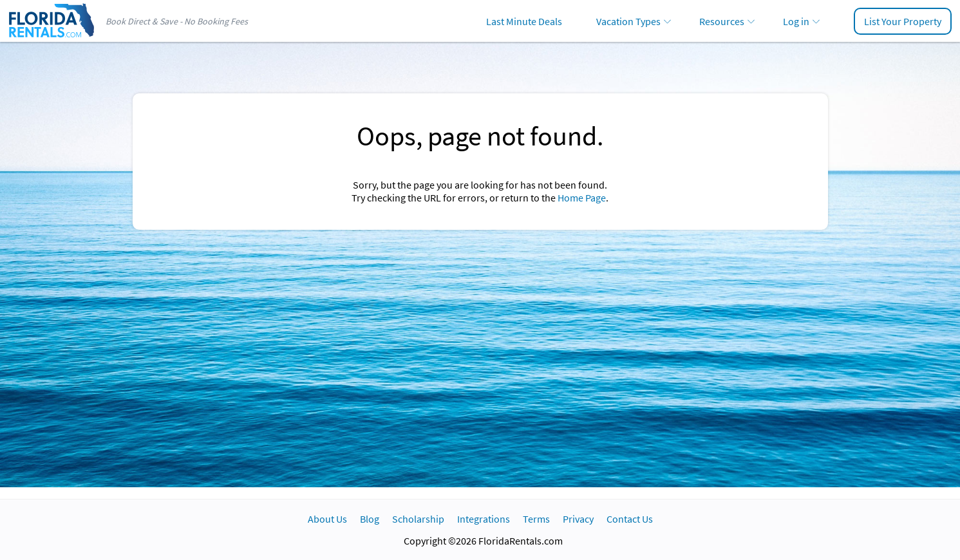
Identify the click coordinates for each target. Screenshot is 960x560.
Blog (370, 519)
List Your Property (903, 21)
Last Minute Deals (524, 21)
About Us (327, 519)
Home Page (582, 198)
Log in (796, 21)
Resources (722, 21)
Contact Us (630, 519)
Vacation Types (628, 21)
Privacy (578, 519)
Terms (536, 519)
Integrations (484, 519)
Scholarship (418, 519)
